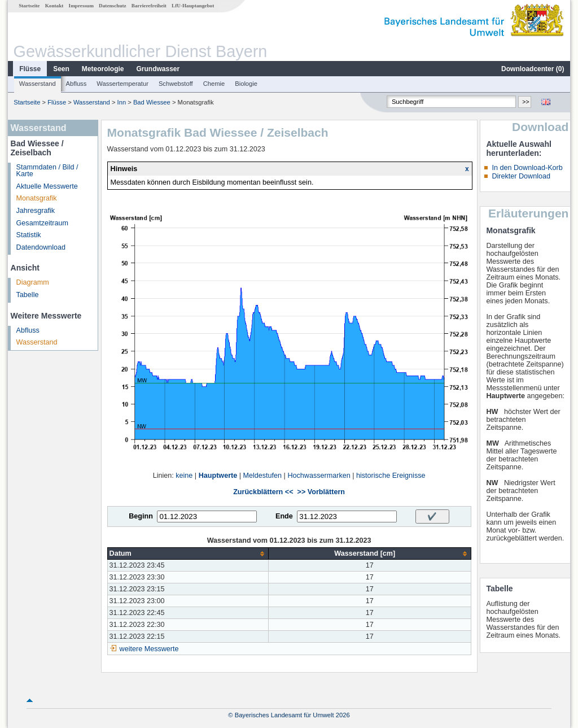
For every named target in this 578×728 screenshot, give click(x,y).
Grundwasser (158, 69)
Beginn (141, 516)
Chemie (214, 84)
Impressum (81, 6)
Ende (284, 516)
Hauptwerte (218, 476)
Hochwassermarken (319, 476)
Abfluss (76, 84)
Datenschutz (113, 6)
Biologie (246, 84)
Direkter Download (521, 176)
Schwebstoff (176, 84)
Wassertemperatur (122, 84)
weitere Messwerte (149, 649)
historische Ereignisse (391, 476)
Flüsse (30, 69)
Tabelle (28, 295)
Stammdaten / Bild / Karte (47, 171)
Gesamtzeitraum (42, 223)
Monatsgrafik (37, 198)
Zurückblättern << (263, 492)
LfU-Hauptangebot (193, 6)
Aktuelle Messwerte (47, 186)
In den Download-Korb (527, 168)
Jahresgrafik (36, 211)
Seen (61, 69)
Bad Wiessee (152, 102)
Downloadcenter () (533, 69)
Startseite (29, 6)
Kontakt (54, 6)
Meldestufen (263, 476)
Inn (122, 102)
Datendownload (41, 247)
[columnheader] (188, 554)
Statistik (29, 235)
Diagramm (33, 282)
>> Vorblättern (321, 492)
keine (184, 476)
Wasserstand (38, 84)
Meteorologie (103, 69)
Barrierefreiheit (149, 6)
